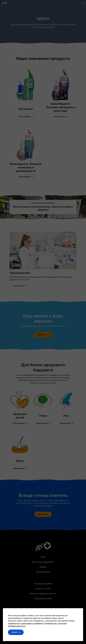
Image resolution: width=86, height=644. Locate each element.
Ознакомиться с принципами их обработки (26, 623)
